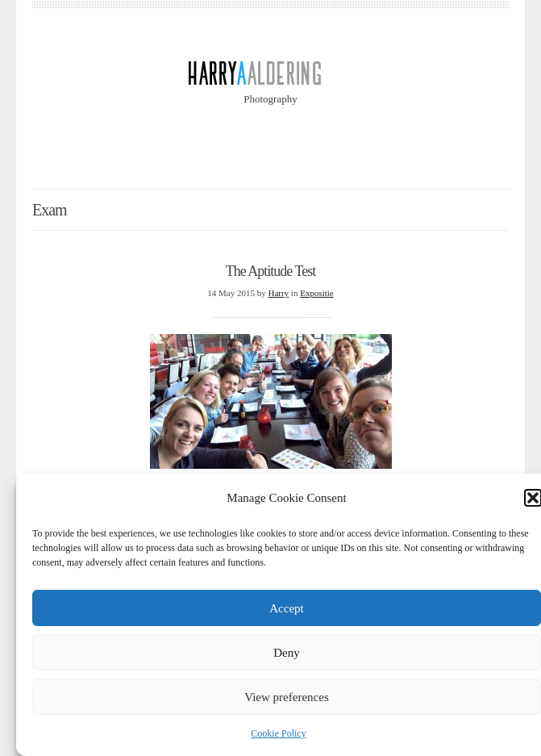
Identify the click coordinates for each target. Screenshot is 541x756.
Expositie (317, 293)
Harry (278, 293)
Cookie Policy (278, 733)
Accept (286, 608)
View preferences (286, 697)
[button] (533, 498)
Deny (287, 653)
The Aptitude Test (270, 271)
